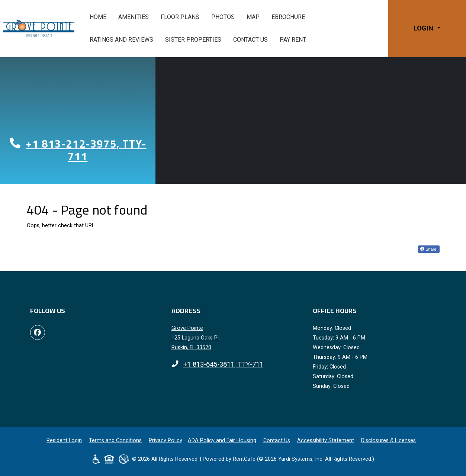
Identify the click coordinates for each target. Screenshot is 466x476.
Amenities (134, 17)
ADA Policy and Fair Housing (222, 440)
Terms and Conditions (115, 440)
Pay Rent (296, 39)
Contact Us (250, 40)
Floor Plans (180, 17)
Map (253, 17)
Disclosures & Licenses (388, 440)
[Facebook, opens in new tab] (38, 332)
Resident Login (64, 440)
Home (98, 17)
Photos (223, 17)
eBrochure (288, 17)
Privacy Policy (165, 440)
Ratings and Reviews (121, 40)
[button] (427, 28)
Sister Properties (193, 40)
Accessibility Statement (326, 440)
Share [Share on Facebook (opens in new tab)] (428, 249)
